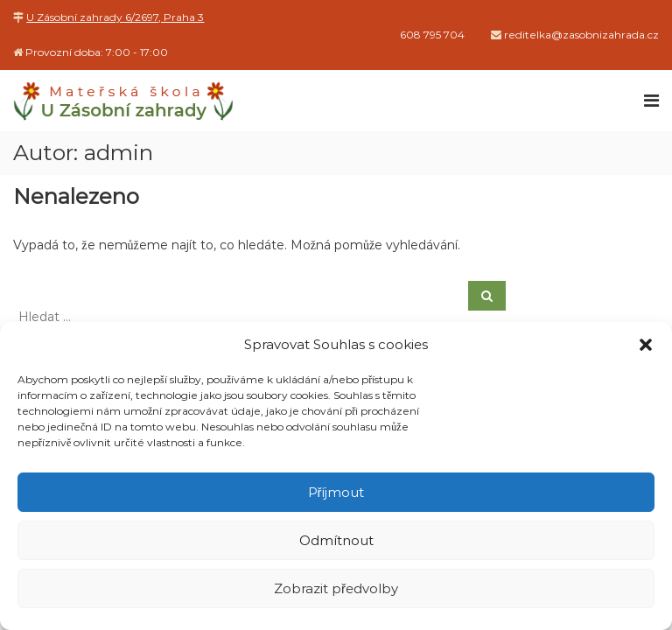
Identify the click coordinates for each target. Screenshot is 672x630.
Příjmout (336, 492)
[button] (646, 345)
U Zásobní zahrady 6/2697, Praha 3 (115, 17)
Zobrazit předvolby (336, 588)
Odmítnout (336, 540)
